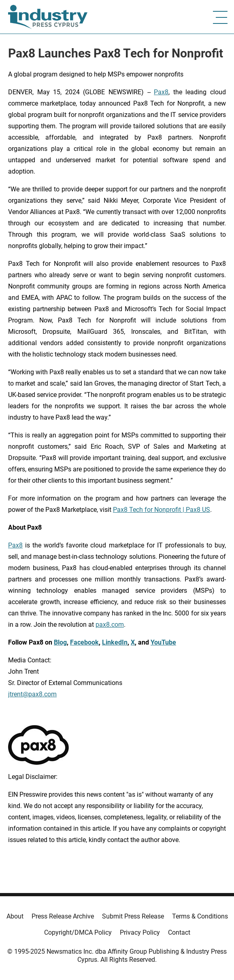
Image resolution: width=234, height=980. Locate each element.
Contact (179, 932)
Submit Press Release (133, 916)
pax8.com (110, 625)
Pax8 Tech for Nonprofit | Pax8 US (162, 510)
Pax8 (161, 92)
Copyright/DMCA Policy (78, 932)
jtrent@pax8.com (32, 694)
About (15, 916)
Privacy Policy (140, 932)
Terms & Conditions (200, 916)
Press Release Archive (63, 916)
